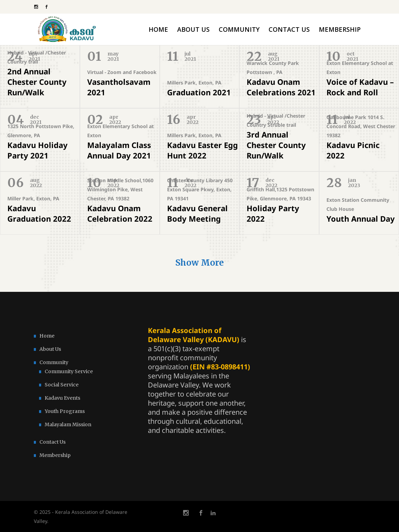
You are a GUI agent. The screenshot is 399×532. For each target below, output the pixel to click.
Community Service (69, 371)
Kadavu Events (62, 398)
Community (54, 362)
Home (47, 336)
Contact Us (52, 442)
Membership (55, 455)
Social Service (62, 385)
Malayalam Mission (68, 424)
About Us (50, 349)
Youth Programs (65, 411)
